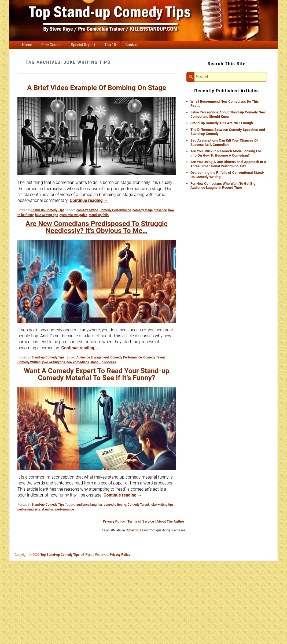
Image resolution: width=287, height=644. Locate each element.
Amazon (132, 530)
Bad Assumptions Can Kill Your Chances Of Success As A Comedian (224, 143)
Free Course (52, 45)
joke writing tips (47, 215)
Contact (132, 45)
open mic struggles (73, 215)
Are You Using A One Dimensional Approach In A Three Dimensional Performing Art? (228, 164)
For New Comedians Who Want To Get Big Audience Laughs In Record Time (223, 186)
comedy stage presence (150, 210)
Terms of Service (141, 521)
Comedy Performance (115, 210)
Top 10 (110, 45)
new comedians (78, 362)
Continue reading (89, 200)
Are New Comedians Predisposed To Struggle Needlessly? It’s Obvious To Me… (97, 227)
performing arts (29, 509)
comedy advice (87, 210)
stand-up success (103, 362)
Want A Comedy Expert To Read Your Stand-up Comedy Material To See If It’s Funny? (97, 374)
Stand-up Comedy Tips (48, 210)
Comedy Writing (29, 362)
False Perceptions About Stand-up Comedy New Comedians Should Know (228, 114)
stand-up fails (99, 215)
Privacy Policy (114, 521)
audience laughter (89, 505)
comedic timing (115, 505)
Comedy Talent (154, 357)
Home (27, 45)
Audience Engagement (93, 357)
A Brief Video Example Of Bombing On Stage (97, 88)
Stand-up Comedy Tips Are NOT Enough (222, 123)
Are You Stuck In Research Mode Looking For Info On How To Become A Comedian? (226, 153)
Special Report (83, 45)
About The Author (170, 521)
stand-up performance (58, 509)
